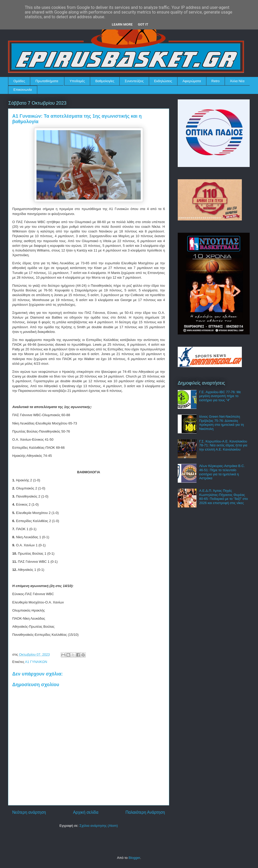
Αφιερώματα (192, 81)
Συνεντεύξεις (134, 81)
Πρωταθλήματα (47, 81)
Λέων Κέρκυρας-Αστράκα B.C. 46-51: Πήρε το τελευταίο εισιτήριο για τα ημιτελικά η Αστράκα (222, 472)
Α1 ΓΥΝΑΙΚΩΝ (36, 662)
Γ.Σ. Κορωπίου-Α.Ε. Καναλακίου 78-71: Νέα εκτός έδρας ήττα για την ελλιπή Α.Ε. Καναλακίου (223, 445)
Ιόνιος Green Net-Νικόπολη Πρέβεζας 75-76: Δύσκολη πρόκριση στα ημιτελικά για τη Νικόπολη (222, 423)
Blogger (134, 858)
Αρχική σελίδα (86, 812)
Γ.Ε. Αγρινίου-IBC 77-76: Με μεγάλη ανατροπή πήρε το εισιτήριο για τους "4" (220, 396)
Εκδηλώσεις (163, 81)
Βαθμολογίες (105, 81)
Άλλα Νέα (237, 81)
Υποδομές (77, 81)
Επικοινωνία (23, 90)
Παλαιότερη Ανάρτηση (145, 812)
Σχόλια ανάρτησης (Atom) (99, 826)
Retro (216, 81)
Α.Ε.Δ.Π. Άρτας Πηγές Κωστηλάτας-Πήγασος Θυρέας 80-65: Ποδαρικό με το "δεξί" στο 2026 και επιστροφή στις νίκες (223, 497)
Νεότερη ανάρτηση (29, 812)
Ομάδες (19, 81)
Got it (143, 24)
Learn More (122, 24)
